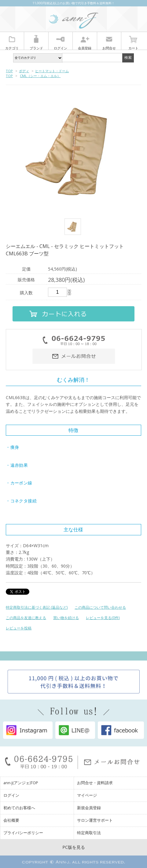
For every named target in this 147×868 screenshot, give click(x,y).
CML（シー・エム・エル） (40, 76)
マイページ (87, 795)
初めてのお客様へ (19, 808)
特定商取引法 (89, 833)
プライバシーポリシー (23, 833)
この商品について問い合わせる (100, 607)
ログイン (61, 42)
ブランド (36, 42)
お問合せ (109, 42)
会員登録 (85, 42)
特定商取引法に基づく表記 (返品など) (37, 607)
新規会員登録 (89, 808)
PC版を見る (74, 847)
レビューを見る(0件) (103, 618)
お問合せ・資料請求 (95, 783)
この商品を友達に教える (26, 618)
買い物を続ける (66, 618)
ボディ (24, 71)
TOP (9, 71)
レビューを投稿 (19, 628)
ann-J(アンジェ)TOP (21, 783)
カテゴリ (12, 42)
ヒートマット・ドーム (52, 71)
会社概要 (11, 820)
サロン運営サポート (95, 820)
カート (133, 42)
